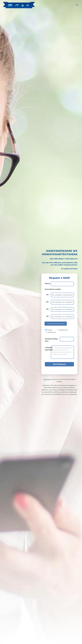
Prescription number (53, 289)
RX (47, 295)
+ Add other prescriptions (56, 324)
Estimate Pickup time (51, 340)
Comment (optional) (48, 349)
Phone (47, 284)
